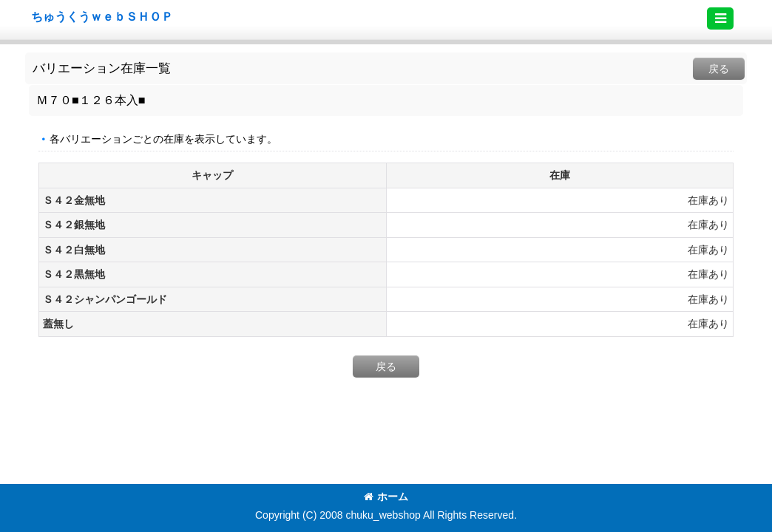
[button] (720, 18)
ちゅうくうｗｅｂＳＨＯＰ (102, 16)
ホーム (386, 497)
